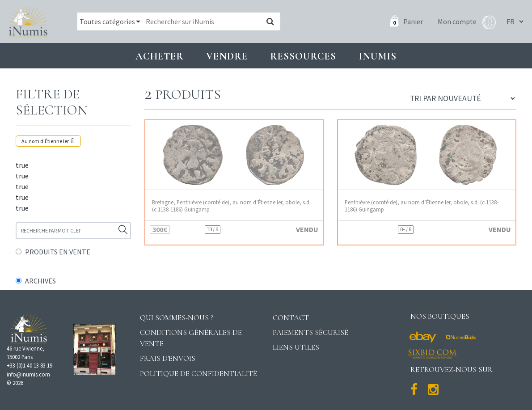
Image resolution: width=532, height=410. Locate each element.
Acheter (160, 56)
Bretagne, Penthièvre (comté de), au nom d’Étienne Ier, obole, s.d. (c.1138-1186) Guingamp (231, 206)
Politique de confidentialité (198, 374)
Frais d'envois (168, 358)
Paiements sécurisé (310, 332)
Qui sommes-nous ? (177, 318)
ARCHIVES (40, 281)
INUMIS (378, 56)
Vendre (227, 56)
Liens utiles (296, 347)
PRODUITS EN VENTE (58, 252)
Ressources (303, 56)
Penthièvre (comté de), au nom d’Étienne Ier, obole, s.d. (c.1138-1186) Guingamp (422, 206)
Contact (291, 318)
